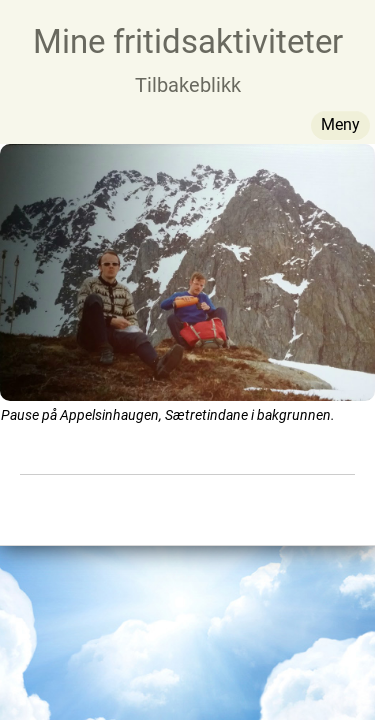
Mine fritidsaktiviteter (188, 41)
